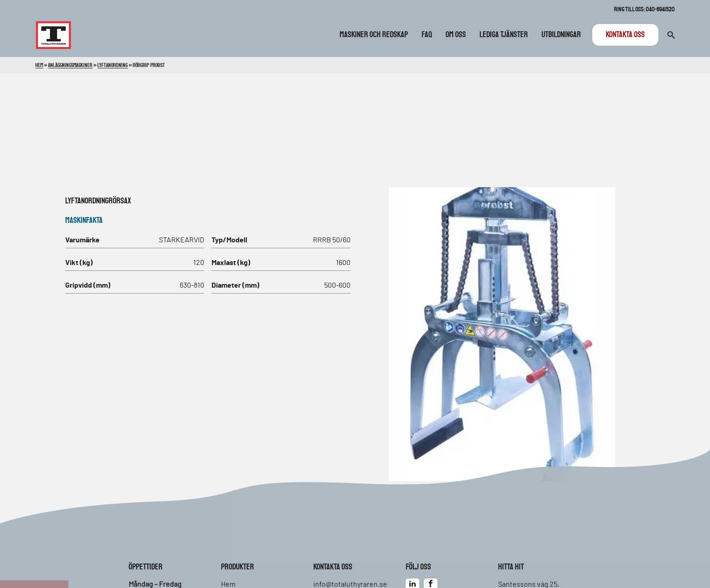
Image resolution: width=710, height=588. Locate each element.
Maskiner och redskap (374, 35)
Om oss (456, 35)
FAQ (427, 35)
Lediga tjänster (504, 35)
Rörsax (120, 201)
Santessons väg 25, (529, 584)
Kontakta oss (625, 35)
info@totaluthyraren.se (350, 584)
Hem (39, 65)
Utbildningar (561, 35)
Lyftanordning (87, 201)
